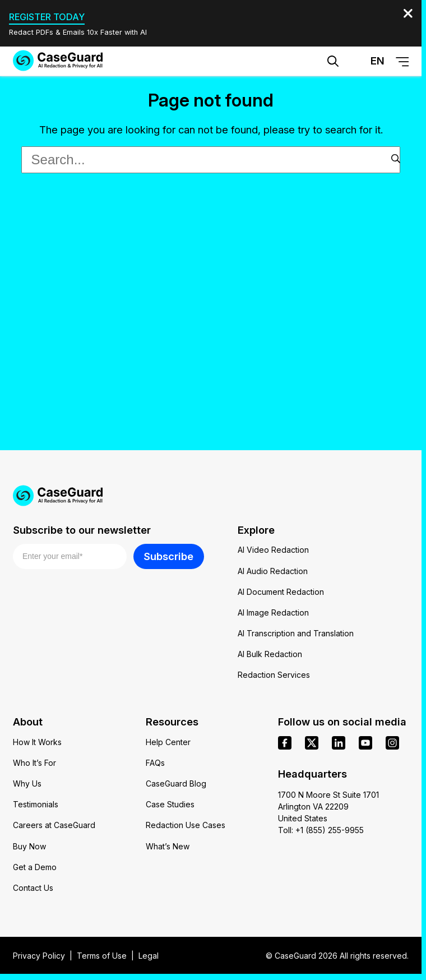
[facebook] (285, 743)
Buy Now (29, 846)
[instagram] (392, 743)
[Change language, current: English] (367, 61)
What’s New (168, 846)
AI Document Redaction (281, 592)
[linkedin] (339, 743)
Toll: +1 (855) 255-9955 (321, 830)
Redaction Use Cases (186, 825)
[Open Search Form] (333, 61)
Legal (149, 956)
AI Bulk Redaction (270, 654)
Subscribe (168, 556)
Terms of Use (102, 956)
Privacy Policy (39, 956)
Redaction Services (274, 675)
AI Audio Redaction (273, 571)
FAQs (155, 763)
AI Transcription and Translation (296, 633)
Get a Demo (35, 867)
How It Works (37, 742)
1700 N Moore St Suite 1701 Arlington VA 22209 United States (328, 806)
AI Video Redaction (273, 550)
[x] (312, 743)
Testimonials (36, 804)
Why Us (27, 783)
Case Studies (170, 804)
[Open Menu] (402, 61)
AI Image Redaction (273, 612)
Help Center (168, 742)
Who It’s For (34, 763)
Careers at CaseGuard (54, 825)
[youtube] (365, 743)
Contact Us (33, 888)
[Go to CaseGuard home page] (58, 61)
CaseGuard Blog (176, 783)
